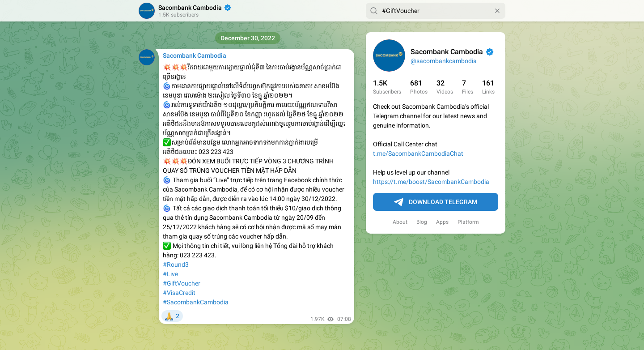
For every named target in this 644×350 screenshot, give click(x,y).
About (400, 222)
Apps (442, 222)
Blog (422, 222)
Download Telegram (436, 202)
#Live (170, 274)
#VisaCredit (179, 293)
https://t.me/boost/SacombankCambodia (431, 182)
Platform (468, 222)
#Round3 (176, 265)
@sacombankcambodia (444, 61)
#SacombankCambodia (196, 302)
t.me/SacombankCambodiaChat (418, 154)
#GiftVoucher (182, 283)
